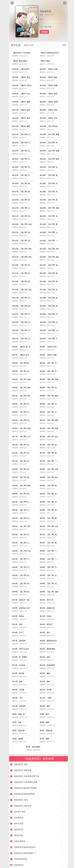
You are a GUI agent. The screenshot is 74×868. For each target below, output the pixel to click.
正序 (64, 45)
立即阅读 (44, 32)
